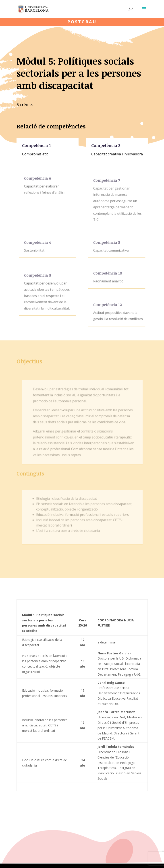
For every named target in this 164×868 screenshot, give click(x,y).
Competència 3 (106, 146)
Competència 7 (107, 185)
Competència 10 (108, 275)
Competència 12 (108, 307)
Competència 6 (38, 180)
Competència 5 (108, 244)
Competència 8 (38, 280)
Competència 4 (38, 244)
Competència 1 (37, 146)
